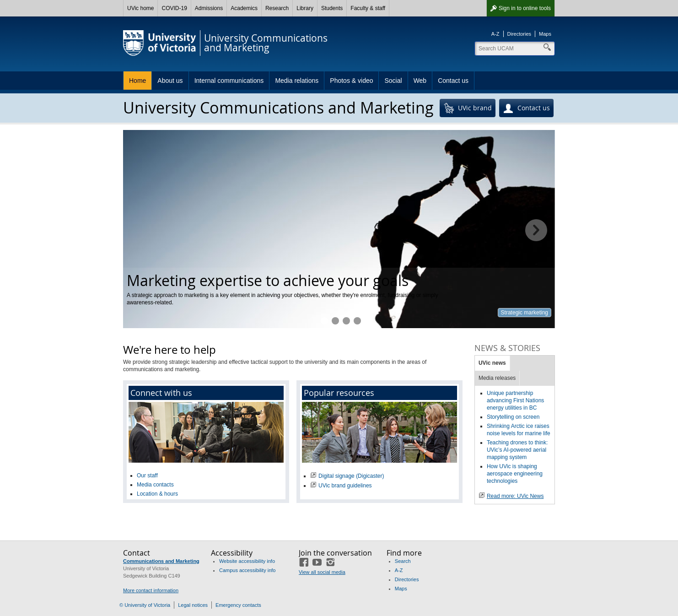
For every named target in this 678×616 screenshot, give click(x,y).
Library (305, 8)
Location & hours (157, 494)
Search (403, 561)
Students (332, 8)
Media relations (297, 81)
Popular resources (339, 393)
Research (277, 8)
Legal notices (193, 605)
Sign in (525, 8)
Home (137, 81)
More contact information (151, 590)
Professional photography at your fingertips (357, 321)
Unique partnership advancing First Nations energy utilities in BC (515, 400)
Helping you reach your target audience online (335, 321)
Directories (519, 34)
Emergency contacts (238, 605)
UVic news (492, 363)
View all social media (322, 572)
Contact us (453, 81)
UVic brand (468, 108)
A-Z (495, 34)
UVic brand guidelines (345, 486)
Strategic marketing (525, 313)
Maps (545, 34)
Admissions (209, 8)
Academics (244, 8)
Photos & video (351, 81)
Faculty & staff (368, 8)
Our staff (147, 476)
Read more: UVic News (515, 496)
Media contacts (155, 485)
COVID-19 (174, 8)
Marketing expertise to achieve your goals (324, 321)
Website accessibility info (247, 561)
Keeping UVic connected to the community (346, 321)
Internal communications (229, 81)
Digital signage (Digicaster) (351, 476)
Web (420, 81)
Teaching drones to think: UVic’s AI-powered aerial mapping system (517, 450)
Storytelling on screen (513, 417)
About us (170, 81)
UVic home (140, 8)
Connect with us (161, 393)
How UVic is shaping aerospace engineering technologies (515, 474)
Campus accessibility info (248, 570)
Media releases (497, 378)
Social (393, 81)
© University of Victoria (145, 605)
